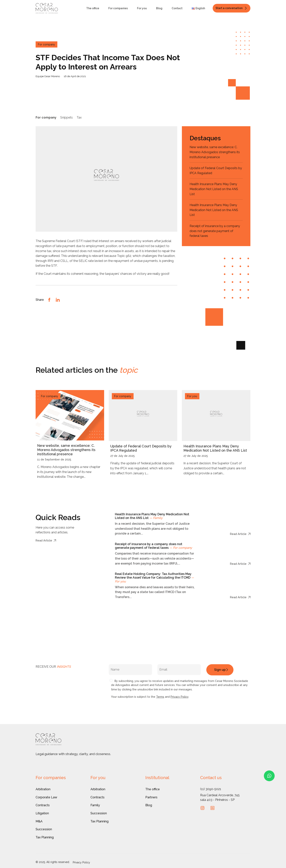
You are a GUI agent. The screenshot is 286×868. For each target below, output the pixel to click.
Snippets (66, 117)
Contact (177, 8)
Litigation (42, 813)
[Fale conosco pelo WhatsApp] (269, 776)
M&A (39, 821)
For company (46, 117)
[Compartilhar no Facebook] (49, 300)
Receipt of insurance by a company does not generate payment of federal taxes (215, 231)
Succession (44, 829)
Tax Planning (45, 837)
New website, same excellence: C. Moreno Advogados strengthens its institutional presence (215, 152)
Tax (79, 117)
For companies (118, 8)
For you (142, 8)
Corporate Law (46, 797)
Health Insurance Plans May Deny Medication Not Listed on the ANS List (214, 189)
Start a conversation (229, 8)
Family (95, 805)
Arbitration (43, 789)
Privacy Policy (179, 697)
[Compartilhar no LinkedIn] (58, 300)
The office (93, 8)
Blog (159, 8)
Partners (151, 797)
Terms (160, 697)
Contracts (43, 805)
